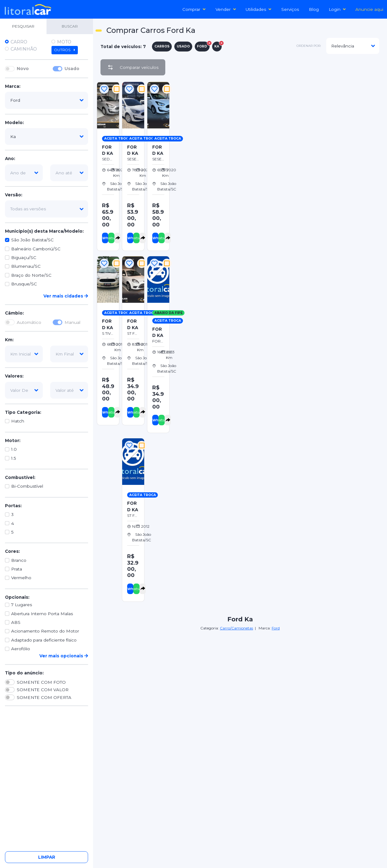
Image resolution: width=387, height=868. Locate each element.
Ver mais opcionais (64, 656)
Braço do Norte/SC (31, 275)
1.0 (14, 449)
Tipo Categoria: (23, 412)
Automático (29, 322)
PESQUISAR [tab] (23, 26)
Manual (72, 322)
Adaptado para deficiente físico (44, 640)
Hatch (18, 421)
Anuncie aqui (369, 9)
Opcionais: (17, 597)
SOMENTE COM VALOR (43, 690)
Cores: (12, 551)
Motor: (13, 441)
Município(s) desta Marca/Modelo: (44, 231)
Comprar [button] (194, 9)
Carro (19, 42)
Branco (19, 560)
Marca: (13, 86)
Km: (9, 340)
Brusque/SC (24, 284)
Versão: (14, 195)
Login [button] (337, 9)
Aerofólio (21, 649)
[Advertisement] (279, 124)
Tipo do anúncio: (24, 673)
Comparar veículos (133, 67)
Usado (72, 69)
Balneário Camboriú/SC (36, 249)
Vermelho (21, 578)
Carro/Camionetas (236, 628)
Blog (314, 9)
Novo (23, 69)
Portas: (13, 506)
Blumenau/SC (26, 266)
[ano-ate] (69, 173)
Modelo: (14, 123)
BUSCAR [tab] (70, 26)
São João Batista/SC (32, 240)
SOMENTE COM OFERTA (44, 697)
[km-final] (69, 354)
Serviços (290, 9)
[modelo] (47, 136)
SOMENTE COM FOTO (41, 682)
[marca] (47, 100)
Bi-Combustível (27, 486)
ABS (16, 622)
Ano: (10, 159)
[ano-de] (24, 173)
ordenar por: (309, 46)
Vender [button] (226, 9)
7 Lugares (22, 605)
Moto (64, 42)
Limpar (47, 857)
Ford (276, 628)
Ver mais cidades (66, 296)
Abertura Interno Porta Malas (42, 614)
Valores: (14, 376)
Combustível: (20, 477)
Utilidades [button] (258, 9)
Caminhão (24, 49)
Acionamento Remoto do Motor (45, 631)
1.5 (14, 458)
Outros (65, 50)
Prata (17, 569)
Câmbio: (14, 313)
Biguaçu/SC (24, 257)
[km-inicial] (24, 354)
